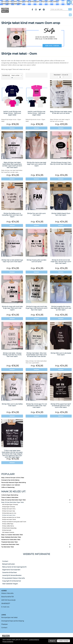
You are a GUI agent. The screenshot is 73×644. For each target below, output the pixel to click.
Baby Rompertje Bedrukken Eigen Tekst (14, 500)
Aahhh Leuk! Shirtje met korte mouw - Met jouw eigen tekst (36, 113)
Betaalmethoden (9, 564)
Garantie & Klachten (9, 572)
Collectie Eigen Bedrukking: (10, 495)
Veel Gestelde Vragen (10, 584)
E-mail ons (5, 607)
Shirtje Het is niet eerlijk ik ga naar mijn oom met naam (12, 261)
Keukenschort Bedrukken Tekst (11, 540)
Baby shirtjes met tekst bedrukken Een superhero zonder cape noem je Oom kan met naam (12, 165)
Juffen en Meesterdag (8, 487)
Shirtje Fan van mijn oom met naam (36, 214)
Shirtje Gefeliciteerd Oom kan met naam (61, 214)
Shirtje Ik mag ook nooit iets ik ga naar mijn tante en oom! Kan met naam (36, 308)
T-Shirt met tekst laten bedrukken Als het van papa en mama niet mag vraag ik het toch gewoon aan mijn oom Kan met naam (12, 454)
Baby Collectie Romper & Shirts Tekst (13, 478)
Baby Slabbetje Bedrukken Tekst (11, 537)
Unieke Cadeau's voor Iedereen (11, 485)
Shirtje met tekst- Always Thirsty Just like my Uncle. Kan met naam (12, 355)
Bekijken (12, 128)
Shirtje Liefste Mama (8, 526)
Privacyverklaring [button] (8, 642)
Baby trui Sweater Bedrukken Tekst (12, 535)
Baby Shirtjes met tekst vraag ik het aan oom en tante (61, 112)
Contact (5, 561)
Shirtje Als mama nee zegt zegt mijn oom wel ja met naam (36, 164)
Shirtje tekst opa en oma (9, 513)
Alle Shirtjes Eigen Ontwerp (10, 504)
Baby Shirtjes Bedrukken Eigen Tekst (13, 502)
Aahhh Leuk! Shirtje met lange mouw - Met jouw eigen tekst (12, 113)
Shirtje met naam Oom (9, 515)
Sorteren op (6, 75)
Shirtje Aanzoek (7, 530)
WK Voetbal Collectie (8, 532)
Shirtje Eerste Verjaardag (9, 528)
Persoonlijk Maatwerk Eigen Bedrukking (14, 482)
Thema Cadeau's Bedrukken (10, 497)
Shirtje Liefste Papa (8, 524)
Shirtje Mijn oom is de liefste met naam (12, 405)
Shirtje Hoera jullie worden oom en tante (36, 261)
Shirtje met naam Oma (9, 509)
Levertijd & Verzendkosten (12, 575)
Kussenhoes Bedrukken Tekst (10, 544)
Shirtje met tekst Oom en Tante (11, 517)
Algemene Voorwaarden (11, 570)
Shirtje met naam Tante (9, 519)
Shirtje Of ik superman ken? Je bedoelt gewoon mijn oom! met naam (61, 406)
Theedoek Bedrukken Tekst (9, 542)
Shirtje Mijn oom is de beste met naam (61, 354)
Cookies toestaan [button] (63, 641)
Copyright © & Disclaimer (12, 581)
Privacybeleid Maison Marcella (13, 578)
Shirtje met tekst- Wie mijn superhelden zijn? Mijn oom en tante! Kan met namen (36, 355)
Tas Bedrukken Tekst (8, 547)
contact (21, 69)
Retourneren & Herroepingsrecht (14, 567)
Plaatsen (5, 624)
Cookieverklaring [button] (34, 640)
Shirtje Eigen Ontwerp (9, 507)
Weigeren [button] (52, 641)
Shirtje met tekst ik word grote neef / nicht (14, 522)
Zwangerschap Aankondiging (10, 480)
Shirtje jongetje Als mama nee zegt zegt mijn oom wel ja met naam (61, 308)
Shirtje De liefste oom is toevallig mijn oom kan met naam (12, 215)
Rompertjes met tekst (9, 617)
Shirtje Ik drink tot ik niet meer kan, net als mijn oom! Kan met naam (61, 262)
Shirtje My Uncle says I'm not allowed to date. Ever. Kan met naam (36, 406)
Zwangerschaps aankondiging (13, 621)
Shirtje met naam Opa (9, 511)
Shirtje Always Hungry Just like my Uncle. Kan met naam (61, 163)
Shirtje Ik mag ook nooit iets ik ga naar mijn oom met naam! (12, 308)
